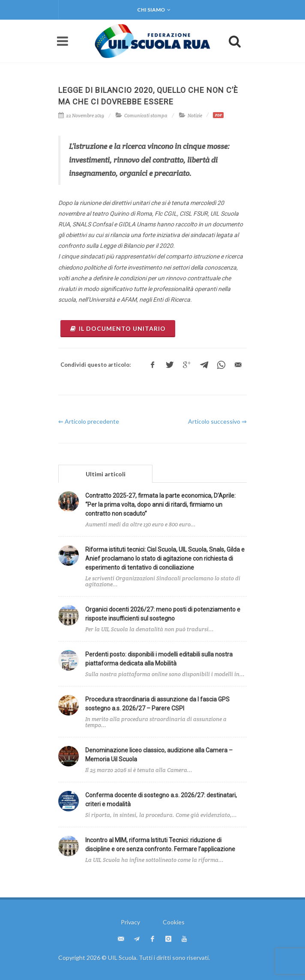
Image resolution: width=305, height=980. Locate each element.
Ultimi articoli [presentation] (106, 474)
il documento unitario (118, 328)
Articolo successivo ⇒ (217, 421)
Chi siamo (154, 10)
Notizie (195, 116)
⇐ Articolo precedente (89, 421)
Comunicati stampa (146, 116)
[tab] (105, 474)
